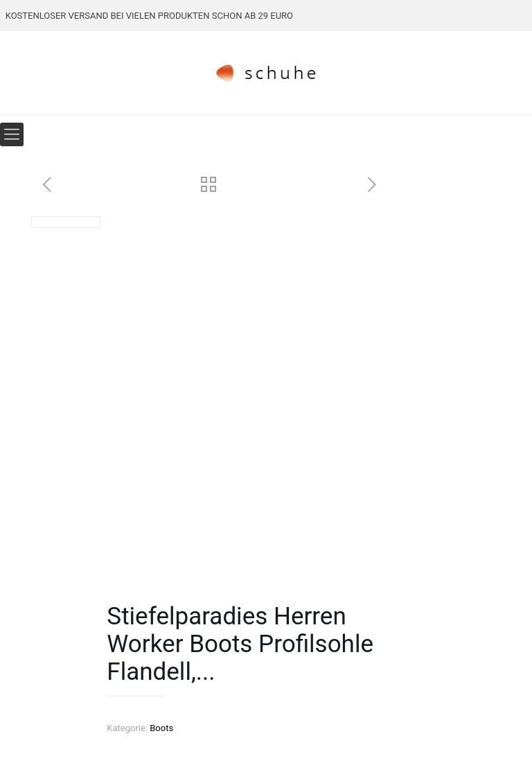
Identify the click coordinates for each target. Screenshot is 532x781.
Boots (161, 728)
